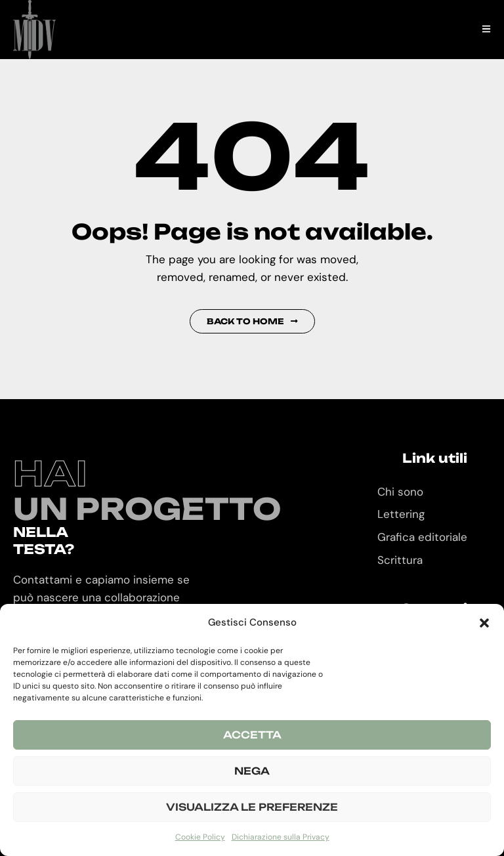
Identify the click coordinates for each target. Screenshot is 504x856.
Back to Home (252, 321)
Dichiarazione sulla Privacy (281, 837)
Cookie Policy (200, 837)
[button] (484, 623)
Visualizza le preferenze (252, 807)
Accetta (252, 735)
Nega (252, 771)
